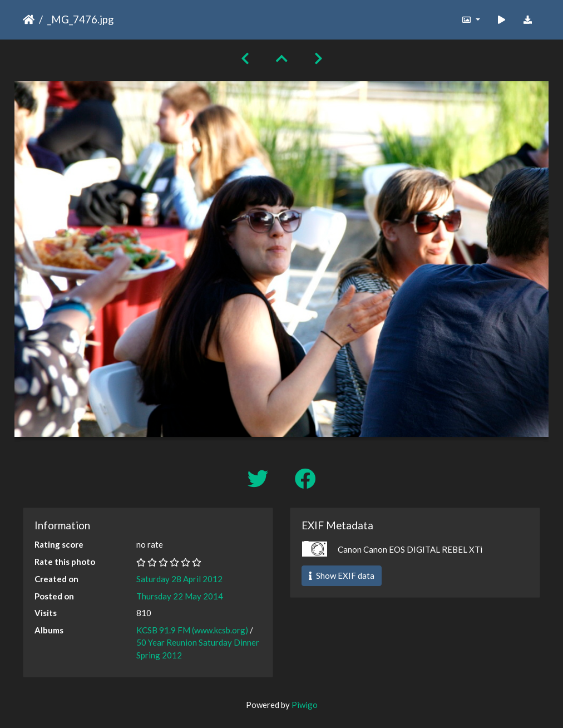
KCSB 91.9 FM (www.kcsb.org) (192, 630)
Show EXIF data (342, 575)
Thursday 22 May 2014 (180, 596)
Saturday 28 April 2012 (179, 579)
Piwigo (305, 705)
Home (29, 19)
